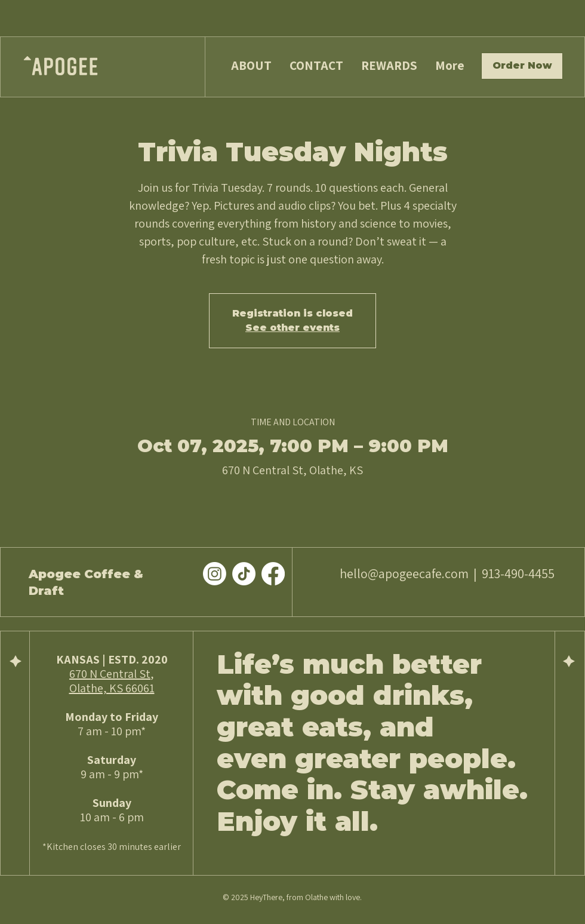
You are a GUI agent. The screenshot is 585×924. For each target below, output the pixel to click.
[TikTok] (244, 574)
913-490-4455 (518, 573)
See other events (292, 328)
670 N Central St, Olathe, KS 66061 (112, 681)
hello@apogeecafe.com (404, 573)
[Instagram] (215, 574)
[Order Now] (522, 66)
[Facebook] (273, 574)
